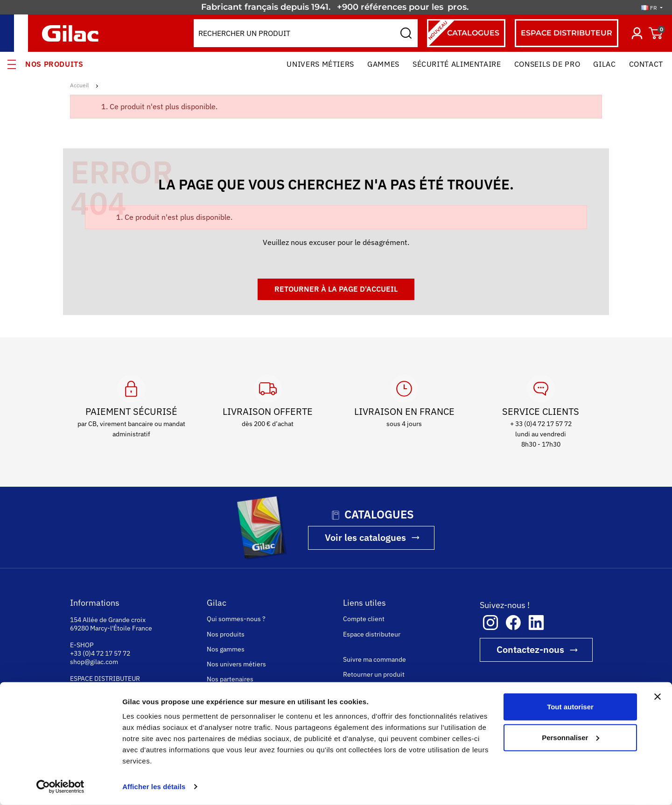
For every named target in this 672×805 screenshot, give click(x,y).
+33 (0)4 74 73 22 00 (100, 687)
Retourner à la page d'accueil (336, 289)
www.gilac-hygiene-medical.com (119, 721)
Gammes (383, 64)
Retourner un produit (374, 674)
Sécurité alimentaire (457, 64)
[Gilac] (73, 33)
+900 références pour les (391, 7)
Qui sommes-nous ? (236, 619)
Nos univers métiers (236, 664)
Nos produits (54, 64)
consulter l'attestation (257, 792)
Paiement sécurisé (370, 700)
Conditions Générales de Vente (389, 714)
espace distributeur (567, 33)
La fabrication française (241, 734)
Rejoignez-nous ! (232, 694)
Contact (646, 64)
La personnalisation (235, 749)
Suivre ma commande (374, 659)
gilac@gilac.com (94, 695)
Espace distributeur (372, 634)
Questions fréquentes (375, 729)
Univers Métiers (320, 64)
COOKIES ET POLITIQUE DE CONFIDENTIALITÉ (498, 792)
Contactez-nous (530, 649)
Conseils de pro (547, 64)
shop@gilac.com (94, 662)
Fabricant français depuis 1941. (268, 7)
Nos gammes (226, 649)
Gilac (604, 64)
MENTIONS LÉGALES (377, 792)
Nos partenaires (230, 679)
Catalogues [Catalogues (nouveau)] (463, 33)
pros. (459, 7)
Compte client (364, 619)
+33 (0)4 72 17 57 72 (100, 653)
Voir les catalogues (365, 537)
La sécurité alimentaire (240, 719)
